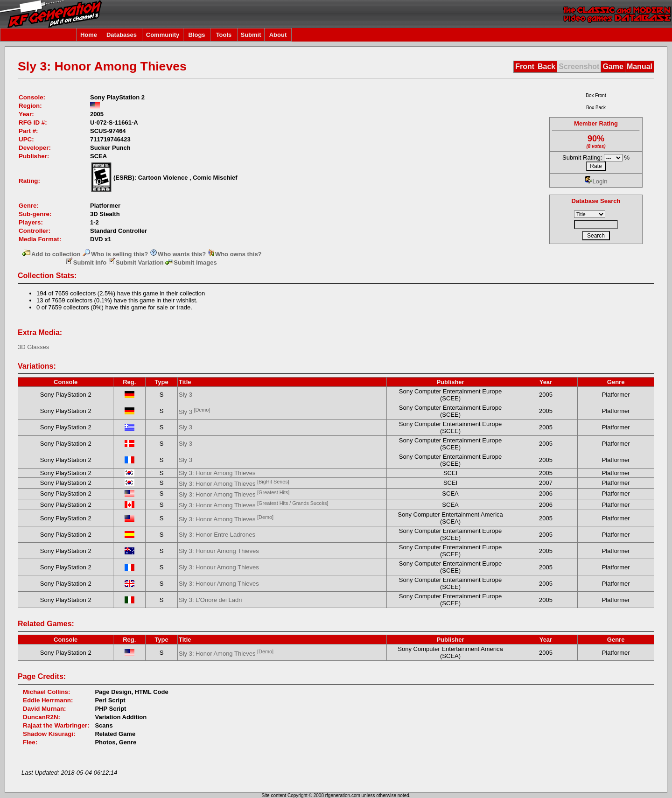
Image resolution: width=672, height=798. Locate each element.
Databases (122, 35)
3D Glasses (33, 347)
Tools (224, 35)
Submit (251, 35)
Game (613, 66)
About (278, 35)
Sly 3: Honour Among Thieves (219, 551)
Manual (640, 66)
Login (596, 181)
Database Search (596, 201)
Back (546, 66)
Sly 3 (185, 395)
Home (89, 35)
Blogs (196, 35)
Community (163, 35)
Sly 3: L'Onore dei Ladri (210, 600)
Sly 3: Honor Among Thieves (217, 473)
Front (525, 66)
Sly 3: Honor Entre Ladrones (217, 535)
